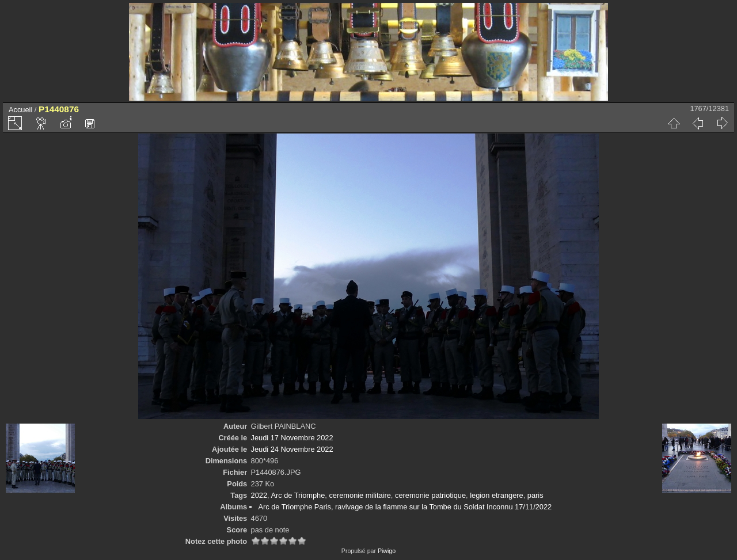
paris (535, 495)
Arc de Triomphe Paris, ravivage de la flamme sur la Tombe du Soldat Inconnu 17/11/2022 (405, 507)
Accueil (20, 110)
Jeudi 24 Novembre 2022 (292, 449)
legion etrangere (497, 495)
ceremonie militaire (360, 495)
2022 (259, 495)
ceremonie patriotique (430, 495)
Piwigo (387, 551)
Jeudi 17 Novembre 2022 (292, 438)
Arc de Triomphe (298, 495)
